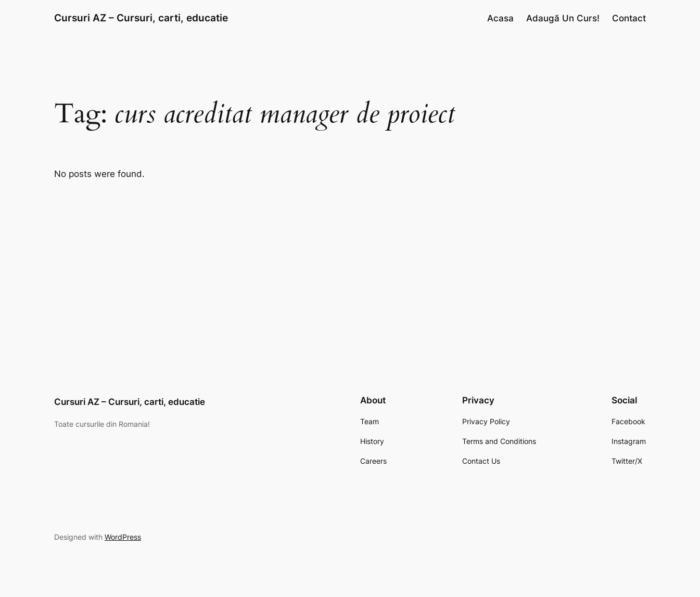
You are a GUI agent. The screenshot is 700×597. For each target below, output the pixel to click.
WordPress (123, 537)
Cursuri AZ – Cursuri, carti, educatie (141, 18)
